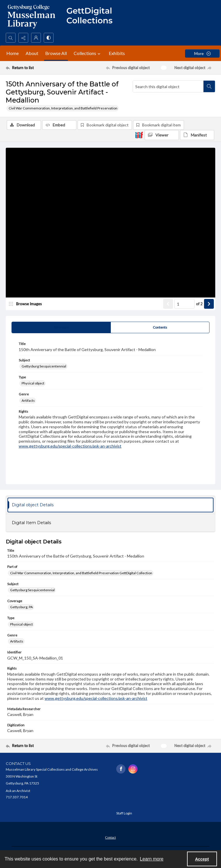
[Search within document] (209, 86)
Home (13, 53)
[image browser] (27, 304)
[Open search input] (11, 38)
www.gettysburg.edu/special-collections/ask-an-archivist (70, 446)
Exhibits (117, 53)
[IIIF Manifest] (197, 135)
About (32, 53)
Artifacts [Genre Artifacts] (28, 400)
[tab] (61, 327)
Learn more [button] (152, 859)
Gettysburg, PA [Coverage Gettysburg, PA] (21, 607)
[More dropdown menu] (202, 53)
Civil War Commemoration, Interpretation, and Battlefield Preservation (63, 108)
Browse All (56, 53)
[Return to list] (33, 68)
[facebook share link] (121, 769)
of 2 (199, 304)
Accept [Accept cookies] (202, 859)
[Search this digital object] (168, 86)
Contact (110, 837)
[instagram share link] (133, 769)
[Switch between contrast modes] (49, 38)
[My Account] (36, 38)
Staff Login (124, 813)
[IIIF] (139, 135)
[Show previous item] (168, 304)
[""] (92, 16)
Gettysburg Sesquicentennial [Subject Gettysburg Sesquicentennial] (44, 366)
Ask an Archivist (18, 791)
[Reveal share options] (23, 38)
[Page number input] (184, 304)
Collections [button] (88, 53)
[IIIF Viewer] (162, 135)
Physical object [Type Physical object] (33, 383)
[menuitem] (110, 837)
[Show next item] (209, 304)
